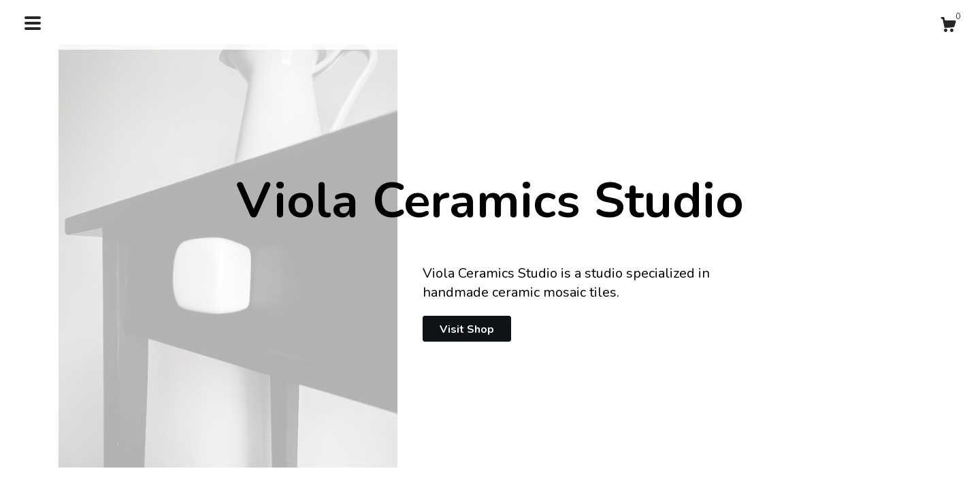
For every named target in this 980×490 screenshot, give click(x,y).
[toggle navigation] (33, 23)
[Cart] (948, 27)
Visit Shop (467, 329)
